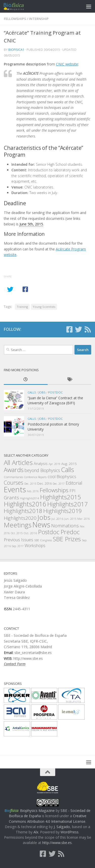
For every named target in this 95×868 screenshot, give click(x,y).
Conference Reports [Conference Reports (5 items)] (35, 477)
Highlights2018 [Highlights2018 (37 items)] (23, 511)
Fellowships (15, 19)
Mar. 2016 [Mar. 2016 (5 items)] (84, 519)
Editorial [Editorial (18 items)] (74, 483)
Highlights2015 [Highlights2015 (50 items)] (61, 497)
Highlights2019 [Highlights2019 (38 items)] (63, 511)
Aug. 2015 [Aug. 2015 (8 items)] (69, 464)
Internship (39, 19)
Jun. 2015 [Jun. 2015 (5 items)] (70, 519)
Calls (32, 392)
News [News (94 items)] (41, 524)
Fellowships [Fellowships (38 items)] (54, 490)
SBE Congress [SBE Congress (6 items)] (43, 540)
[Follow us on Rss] (88, 330)
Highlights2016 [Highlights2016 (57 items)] (25, 504)
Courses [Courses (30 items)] (14, 483)
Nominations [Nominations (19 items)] (65, 525)
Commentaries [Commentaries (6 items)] (13, 477)
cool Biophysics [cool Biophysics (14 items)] (62, 476)
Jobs (42, 392)
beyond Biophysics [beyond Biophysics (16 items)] (42, 470)
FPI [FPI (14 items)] (72, 491)
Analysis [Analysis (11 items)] (41, 463)
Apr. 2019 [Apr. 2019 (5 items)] (54, 464)
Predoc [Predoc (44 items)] (70, 532)
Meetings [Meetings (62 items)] (18, 525)
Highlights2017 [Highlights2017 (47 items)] (68, 504)
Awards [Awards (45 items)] (14, 470)
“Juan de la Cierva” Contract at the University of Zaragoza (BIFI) (55, 400)
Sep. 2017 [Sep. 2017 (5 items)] (18, 546)
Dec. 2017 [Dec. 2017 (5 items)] (59, 484)
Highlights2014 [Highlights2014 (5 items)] (30, 498)
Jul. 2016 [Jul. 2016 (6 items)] (57, 519)
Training (22, 307)
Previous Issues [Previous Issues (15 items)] (18, 540)
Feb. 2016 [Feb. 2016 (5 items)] (33, 491)
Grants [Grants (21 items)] (11, 498)
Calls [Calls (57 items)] (68, 470)
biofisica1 (16, 50)
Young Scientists (44, 307)
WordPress (70, 832)
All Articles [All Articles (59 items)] (18, 463)
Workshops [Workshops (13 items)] (35, 546)
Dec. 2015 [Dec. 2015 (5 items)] (30, 484)
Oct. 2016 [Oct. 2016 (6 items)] (30, 533)
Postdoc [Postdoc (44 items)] (49, 532)
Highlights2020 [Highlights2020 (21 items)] (20, 518)
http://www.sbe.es (57, 843)
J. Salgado (62, 827)
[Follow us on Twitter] (79, 330)
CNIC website (67, 64)
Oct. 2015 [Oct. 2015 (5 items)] (17, 533)
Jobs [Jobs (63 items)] (44, 517)
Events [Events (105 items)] (15, 489)
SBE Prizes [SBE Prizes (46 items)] (67, 539)
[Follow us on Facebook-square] (69, 330)
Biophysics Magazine (37, 811)
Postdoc (55, 392)
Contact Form (15, 664)
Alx (36, 832)
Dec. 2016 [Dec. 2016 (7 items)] (44, 484)
